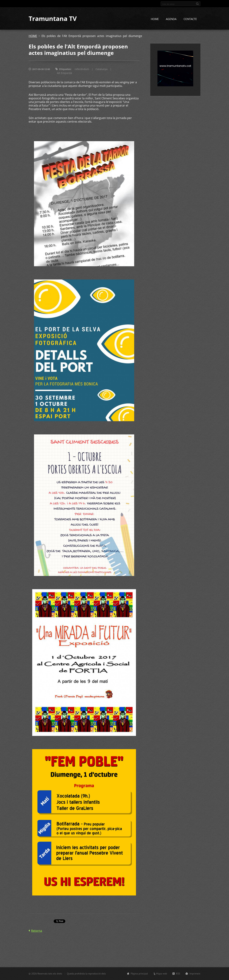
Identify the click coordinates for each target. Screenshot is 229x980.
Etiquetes (65, 69)
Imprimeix (195, 974)
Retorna (37, 931)
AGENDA (171, 19)
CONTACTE (190, 19)
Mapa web (162, 974)
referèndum (82, 69)
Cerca (197, 4)
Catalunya (102, 69)
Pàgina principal (139, 974)
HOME (155, 19)
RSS (178, 974)
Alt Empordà (64, 73)
